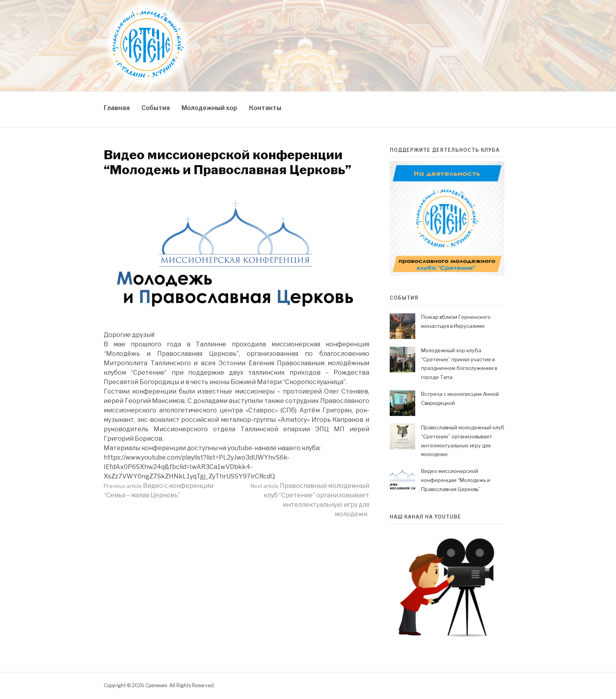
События (156, 108)
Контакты (265, 108)
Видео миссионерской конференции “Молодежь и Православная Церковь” (456, 480)
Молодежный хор (209, 108)
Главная (117, 108)
